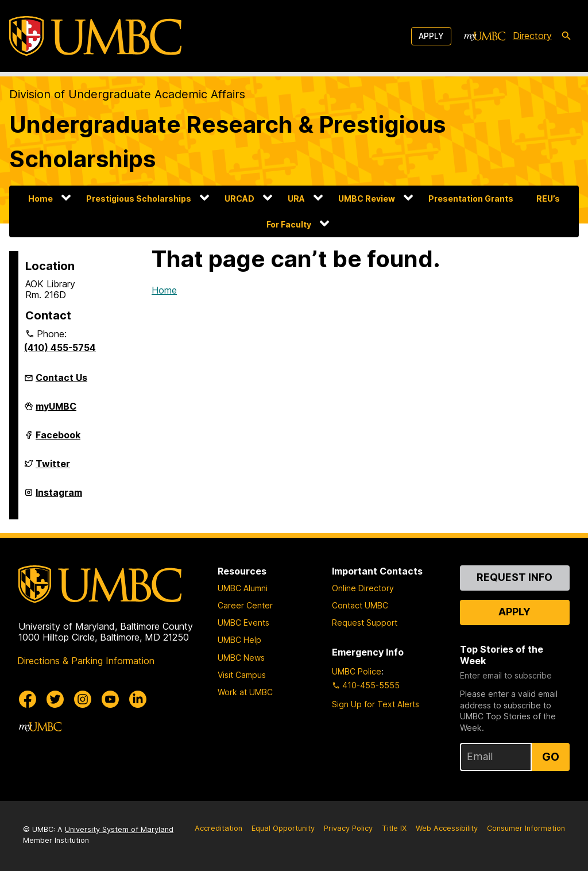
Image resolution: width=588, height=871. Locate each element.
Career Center (245, 605)
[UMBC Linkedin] (138, 699)
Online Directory (363, 588)
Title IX (394, 828)
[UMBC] (95, 36)
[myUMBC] (485, 36)
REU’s (548, 199)
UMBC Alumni (243, 588)
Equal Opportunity (283, 828)
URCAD (239, 199)
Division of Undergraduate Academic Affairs (127, 94)
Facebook (58, 440)
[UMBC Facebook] (28, 699)
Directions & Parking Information (86, 661)
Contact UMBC (360, 605)
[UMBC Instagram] (83, 699)
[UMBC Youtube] (110, 699)
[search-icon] (566, 36)
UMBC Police (357, 671)
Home (40, 199)
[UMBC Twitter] (55, 699)
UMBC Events (243, 623)
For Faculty (289, 224)
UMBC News (241, 658)
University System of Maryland (119, 829)
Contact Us (61, 377)
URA (296, 199)
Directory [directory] (532, 36)
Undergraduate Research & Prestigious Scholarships (227, 142)
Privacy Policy (348, 828)
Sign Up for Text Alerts (376, 704)
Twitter (53, 468)
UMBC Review (367, 199)
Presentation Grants (471, 199)
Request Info (514, 577)
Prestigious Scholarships (139, 199)
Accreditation (218, 828)
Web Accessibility (447, 828)
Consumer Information (526, 828)
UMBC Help (239, 640)
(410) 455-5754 (60, 348)
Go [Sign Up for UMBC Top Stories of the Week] (551, 757)
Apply (431, 36)
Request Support (365, 623)
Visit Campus (242, 675)
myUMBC (56, 411)
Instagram (59, 497)
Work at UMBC (245, 692)
